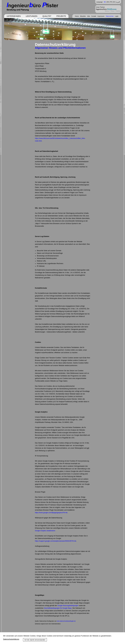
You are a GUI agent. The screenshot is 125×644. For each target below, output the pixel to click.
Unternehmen (14, 16)
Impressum (101, 16)
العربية (118, 2)
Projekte (61, 16)
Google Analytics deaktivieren (45, 531)
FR (111, 2)
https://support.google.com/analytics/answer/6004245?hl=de (56, 541)
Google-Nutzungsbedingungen (68, 606)
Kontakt (94, 16)
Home (77, 16)
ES (114, 2)
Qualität (47, 16)
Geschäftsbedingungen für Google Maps (58, 608)
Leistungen (31, 16)
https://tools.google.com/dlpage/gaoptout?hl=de (51, 513)
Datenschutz (110, 16)
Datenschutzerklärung (11, 639)
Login (117, 16)
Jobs (89, 16)
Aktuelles (83, 16)
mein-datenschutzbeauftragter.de (66, 621)
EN (108, 2)
